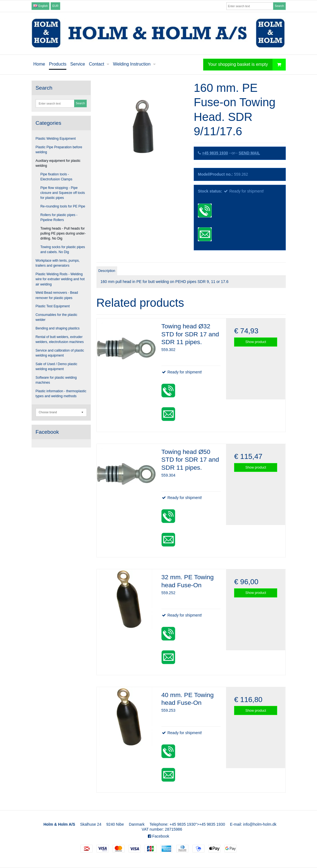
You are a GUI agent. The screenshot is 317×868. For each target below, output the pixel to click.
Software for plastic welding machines (56, 380)
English (40, 6)
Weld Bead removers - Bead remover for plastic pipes (57, 295)
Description (107, 271)
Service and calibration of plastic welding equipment (60, 353)
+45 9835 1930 (215, 153)
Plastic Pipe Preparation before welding (59, 150)
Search (279, 6)
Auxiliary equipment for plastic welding (58, 163)
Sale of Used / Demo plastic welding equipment (57, 367)
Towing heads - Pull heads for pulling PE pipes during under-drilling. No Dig (63, 234)
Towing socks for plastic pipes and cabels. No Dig (63, 250)
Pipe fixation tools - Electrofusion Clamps (56, 177)
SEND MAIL (249, 153)
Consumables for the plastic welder (57, 317)
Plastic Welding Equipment (56, 139)
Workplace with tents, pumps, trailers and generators (58, 263)
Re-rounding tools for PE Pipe (63, 206)
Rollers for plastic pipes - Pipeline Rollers (59, 217)
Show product (256, 342)
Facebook (159, 836)
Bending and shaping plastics (58, 328)
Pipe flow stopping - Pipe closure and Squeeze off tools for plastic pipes (63, 193)
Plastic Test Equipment (53, 306)
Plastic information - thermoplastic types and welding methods (61, 394)
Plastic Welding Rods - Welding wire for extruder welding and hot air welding (60, 279)
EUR (56, 6)
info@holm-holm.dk (260, 824)
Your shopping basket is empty (247, 65)
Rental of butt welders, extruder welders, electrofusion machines (60, 339)
